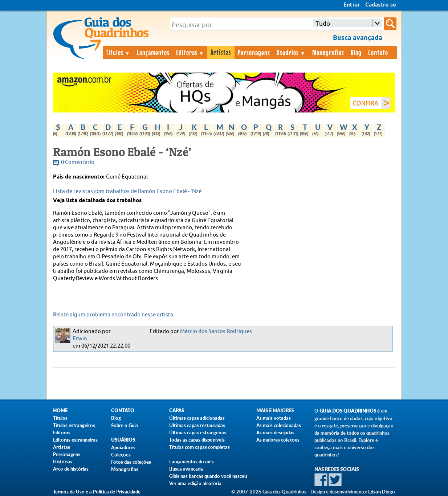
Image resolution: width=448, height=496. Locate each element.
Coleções (121, 455)
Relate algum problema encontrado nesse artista (113, 315)
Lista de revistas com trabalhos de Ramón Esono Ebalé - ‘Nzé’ (128, 191)
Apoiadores (123, 447)
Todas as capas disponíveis (197, 440)
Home (60, 411)
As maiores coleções (278, 440)
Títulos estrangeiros (74, 425)
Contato (378, 52)
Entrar (352, 5)
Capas (177, 411)
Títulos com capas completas (199, 447)
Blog (356, 52)
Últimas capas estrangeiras (198, 433)
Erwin (80, 339)
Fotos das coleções (131, 462)
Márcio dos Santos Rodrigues (216, 331)
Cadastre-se (381, 5)
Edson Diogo (382, 492)
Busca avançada (186, 469)
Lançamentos (153, 52)
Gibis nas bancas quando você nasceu (208, 476)
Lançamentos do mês (192, 462)
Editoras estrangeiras (75, 440)
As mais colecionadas (279, 425)
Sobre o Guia (125, 425)
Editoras (190, 52)
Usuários (291, 52)
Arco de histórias (71, 469)
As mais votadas (274, 418)
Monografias (328, 52)
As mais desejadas (275, 433)
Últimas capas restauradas (197, 425)
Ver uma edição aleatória (195, 483)
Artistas (221, 52)
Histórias (63, 462)
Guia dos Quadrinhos (348, 411)
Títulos (118, 52)
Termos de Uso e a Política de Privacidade (97, 492)
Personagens (254, 52)
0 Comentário (78, 162)
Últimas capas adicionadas (197, 418)
